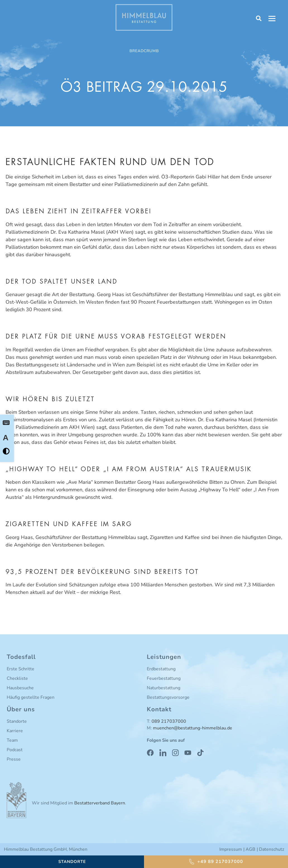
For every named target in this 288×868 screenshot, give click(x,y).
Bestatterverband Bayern (100, 803)
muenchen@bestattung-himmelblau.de (193, 728)
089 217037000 (169, 721)
